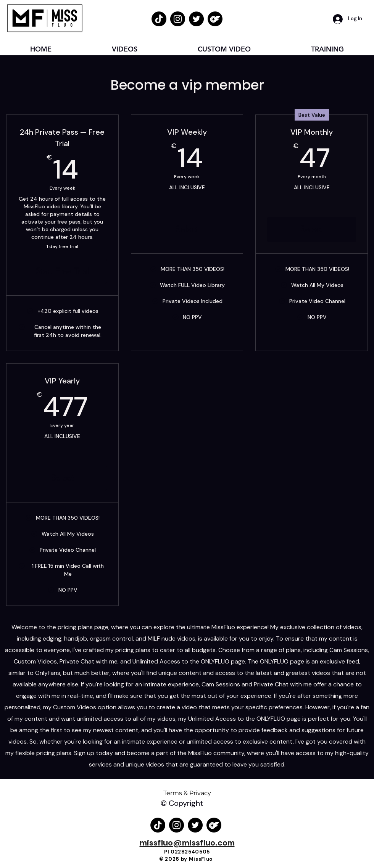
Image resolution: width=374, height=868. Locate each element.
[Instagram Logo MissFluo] (178, 19)
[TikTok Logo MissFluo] (159, 19)
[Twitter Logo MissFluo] (196, 19)
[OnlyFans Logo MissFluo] (215, 19)
